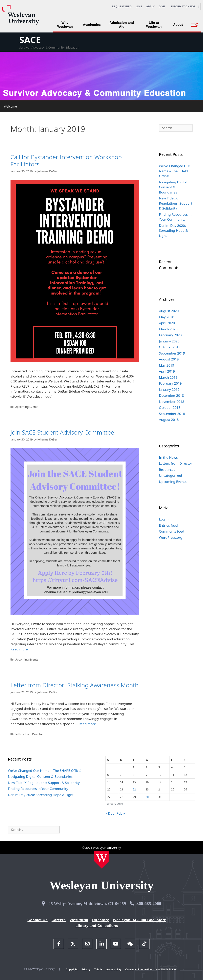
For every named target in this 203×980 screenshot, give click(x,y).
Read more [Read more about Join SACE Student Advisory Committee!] (19, 649)
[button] (195, 25)
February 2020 (170, 335)
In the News (168, 457)
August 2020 (169, 311)
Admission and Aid (122, 25)
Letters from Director (29, 734)
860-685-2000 (149, 903)
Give (162, 7)
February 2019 (170, 383)
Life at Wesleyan (154, 25)
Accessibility (114, 970)
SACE (30, 40)
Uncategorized (171, 475)
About (178, 25)
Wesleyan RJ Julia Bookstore (140, 920)
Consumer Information (138, 970)
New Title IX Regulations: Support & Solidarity (176, 203)
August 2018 (169, 420)
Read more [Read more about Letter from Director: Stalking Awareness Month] (87, 724)
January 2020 (169, 341)
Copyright (72, 970)
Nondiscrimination (166, 970)
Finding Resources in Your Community (38, 789)
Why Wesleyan (65, 25)
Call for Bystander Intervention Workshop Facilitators (66, 161)
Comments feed (172, 531)
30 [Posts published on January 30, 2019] (147, 797)
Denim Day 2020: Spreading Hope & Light (173, 231)
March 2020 (168, 329)
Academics (92, 25)
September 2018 (172, 414)
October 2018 (170, 408)
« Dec (110, 813)
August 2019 (169, 359)
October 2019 (170, 347)
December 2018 (171, 395)
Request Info (122, 7)
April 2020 (167, 323)
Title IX (98, 970)
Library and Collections (97, 926)
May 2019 (167, 365)
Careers (59, 920)
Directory (101, 920)
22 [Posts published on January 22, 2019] (134, 789)
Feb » (121, 813)
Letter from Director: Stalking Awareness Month (75, 685)
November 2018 (172, 402)
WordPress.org (171, 537)
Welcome (10, 106)
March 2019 (168, 377)
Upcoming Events (26, 407)
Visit (139, 7)
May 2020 (167, 317)
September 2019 (172, 353)
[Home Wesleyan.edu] (102, 860)
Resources (167, 470)
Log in (164, 519)
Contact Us (38, 920)
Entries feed (168, 525)
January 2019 (169, 389)
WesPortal (79, 920)
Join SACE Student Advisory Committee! (63, 432)
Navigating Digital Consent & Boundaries (173, 187)
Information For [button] (185, 7)
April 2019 (167, 371)
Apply (151, 7)
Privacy (86, 970)
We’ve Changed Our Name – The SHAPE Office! (175, 171)
